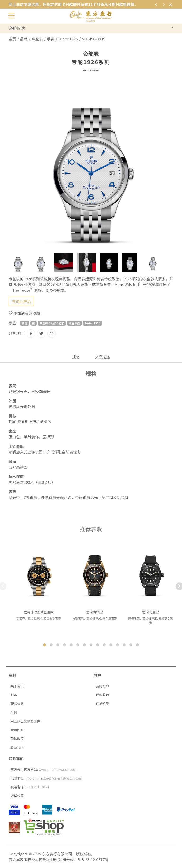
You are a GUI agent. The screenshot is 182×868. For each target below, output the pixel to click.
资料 (12, 675)
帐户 (98, 675)
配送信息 (17, 704)
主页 (12, 39)
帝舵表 (37, 39)
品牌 (24, 39)
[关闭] (170, 5)
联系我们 (17, 747)
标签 (12, 323)
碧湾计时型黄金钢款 (39, 612)
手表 (50, 39)
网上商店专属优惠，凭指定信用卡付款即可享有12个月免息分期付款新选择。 (73, 4)
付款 (14, 712)
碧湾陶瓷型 (150, 612)
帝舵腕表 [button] (17, 28)
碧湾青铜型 (95, 612)
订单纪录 (102, 704)
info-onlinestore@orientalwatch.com (54, 778)
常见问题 (17, 730)
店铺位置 (17, 796)
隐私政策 (17, 739)
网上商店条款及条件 (25, 721)
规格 (76, 357)
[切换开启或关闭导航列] (11, 15)
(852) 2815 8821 (37, 787)
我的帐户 (102, 686)
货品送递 (102, 357)
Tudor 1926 (68, 39)
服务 (14, 695)
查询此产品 (21, 301)
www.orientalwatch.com (57, 769)
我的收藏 (102, 695)
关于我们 (17, 686)
